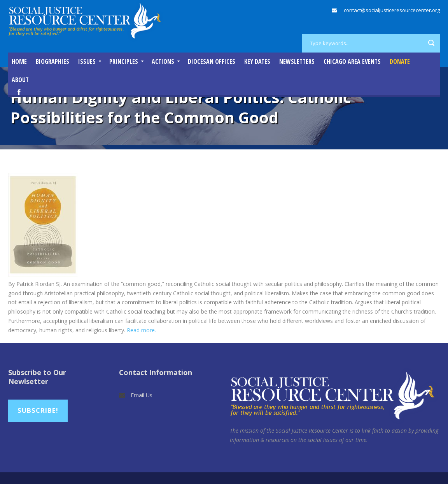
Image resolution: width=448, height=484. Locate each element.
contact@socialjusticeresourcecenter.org (392, 10)
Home (19, 61)
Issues (87, 61)
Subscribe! (38, 410)
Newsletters (297, 61)
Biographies (52, 61)
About (20, 80)
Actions (163, 61)
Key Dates (257, 61)
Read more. (141, 330)
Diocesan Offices (212, 61)
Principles (124, 61)
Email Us (142, 395)
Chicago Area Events (352, 61)
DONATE (400, 61)
